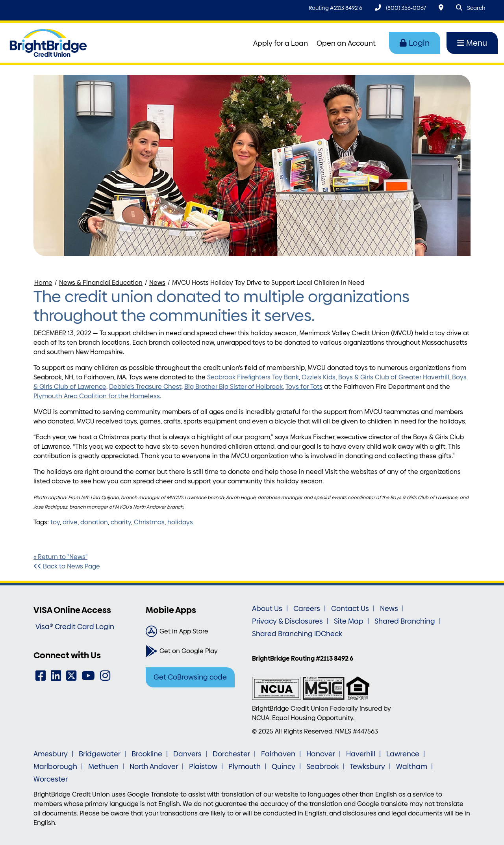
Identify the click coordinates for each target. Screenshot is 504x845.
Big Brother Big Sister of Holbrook (233, 387)
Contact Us (350, 609)
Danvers (187, 754)
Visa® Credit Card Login (75, 627)
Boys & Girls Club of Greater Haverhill (394, 377)
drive (70, 522)
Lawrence (403, 754)
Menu (472, 43)
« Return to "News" (60, 557)
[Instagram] (105, 676)
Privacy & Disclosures (287, 621)
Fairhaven (278, 754)
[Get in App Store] (196, 631)
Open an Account (346, 43)
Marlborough (55, 767)
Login (415, 43)
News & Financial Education (101, 283)
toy (55, 522)
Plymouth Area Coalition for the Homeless (97, 396)
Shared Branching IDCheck (297, 634)
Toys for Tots (304, 387)
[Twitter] (71, 676)
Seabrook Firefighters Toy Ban (251, 377)
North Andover (154, 767)
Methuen (103, 767)
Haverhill (361, 754)
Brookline (147, 754)
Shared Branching (405, 621)
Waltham (412, 767)
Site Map (349, 621)
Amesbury (51, 754)
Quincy (283, 767)
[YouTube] (88, 676)
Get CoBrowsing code (190, 677)
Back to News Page (67, 566)
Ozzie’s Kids (319, 377)
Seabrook (322, 767)
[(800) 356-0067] (400, 8)
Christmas (149, 522)
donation (94, 522)
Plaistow (203, 767)
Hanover (321, 754)
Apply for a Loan (281, 43)
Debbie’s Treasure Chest (145, 387)
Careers (307, 609)
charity (121, 522)
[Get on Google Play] (196, 651)
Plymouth (245, 767)
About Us (267, 609)
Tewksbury (367, 767)
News (157, 283)
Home (43, 283)
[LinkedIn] (56, 676)
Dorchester (231, 754)
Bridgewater (100, 754)
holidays (180, 522)
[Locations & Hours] (441, 8)
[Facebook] (41, 676)
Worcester (51, 779)
